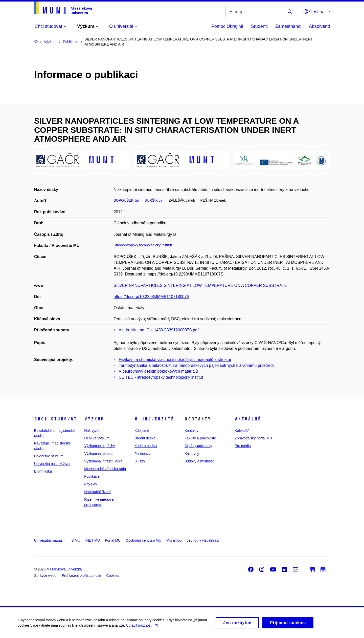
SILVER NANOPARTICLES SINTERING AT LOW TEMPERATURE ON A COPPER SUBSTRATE (200, 285)
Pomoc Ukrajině (227, 26)
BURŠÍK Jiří (154, 200)
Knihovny (192, 454)
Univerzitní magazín (50, 540)
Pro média (243, 446)
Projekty (91, 484)
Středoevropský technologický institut (143, 245)
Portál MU (113, 540)
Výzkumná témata (98, 454)
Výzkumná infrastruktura (103, 461)
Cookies (113, 576)
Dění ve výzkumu (98, 438)
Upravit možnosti (142, 627)
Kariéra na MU (146, 446)
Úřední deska (145, 438)
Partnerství (143, 454)
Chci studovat (55, 419)
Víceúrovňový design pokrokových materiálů (158, 371)
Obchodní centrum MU (143, 540)
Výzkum (94, 419)
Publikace (92, 476)
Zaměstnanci (288, 26)
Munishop (174, 540)
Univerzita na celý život (52, 464)
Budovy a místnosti (199, 461)
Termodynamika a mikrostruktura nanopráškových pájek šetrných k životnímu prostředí (196, 365)
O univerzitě (154, 419)
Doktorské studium (49, 456)
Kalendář (242, 431)
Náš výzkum (94, 431)
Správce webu (45, 576)
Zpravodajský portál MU (253, 438)
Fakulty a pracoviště (200, 438)
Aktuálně (248, 419)
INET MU (93, 540)
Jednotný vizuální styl (204, 540)
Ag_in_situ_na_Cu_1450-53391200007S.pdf (159, 330)
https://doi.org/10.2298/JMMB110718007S (152, 297)
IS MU (75, 540)
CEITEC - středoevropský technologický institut (161, 377)
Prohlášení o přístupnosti (82, 576)
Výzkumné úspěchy (99, 446)
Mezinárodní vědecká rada (105, 469)
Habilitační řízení (97, 492)
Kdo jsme (142, 431)
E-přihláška (43, 471)
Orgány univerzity (198, 446)
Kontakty (191, 431)
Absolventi (319, 26)
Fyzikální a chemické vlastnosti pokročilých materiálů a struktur (175, 360)
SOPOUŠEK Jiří (127, 200)
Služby (140, 461)
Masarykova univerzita (64, 569)
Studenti (259, 26)
